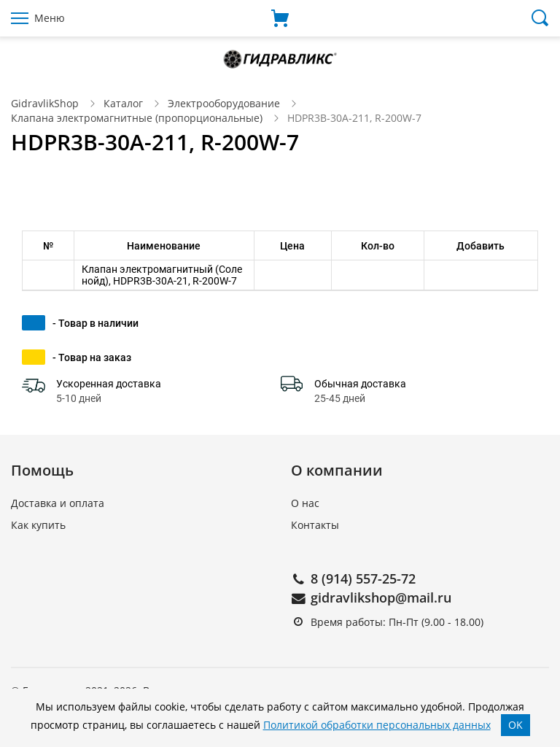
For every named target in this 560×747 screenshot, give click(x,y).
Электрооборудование (224, 103)
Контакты (315, 525)
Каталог (123, 103)
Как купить (38, 525)
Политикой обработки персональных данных (377, 725)
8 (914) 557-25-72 (363, 578)
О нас (305, 503)
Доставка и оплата (58, 503)
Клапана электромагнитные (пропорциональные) (137, 118)
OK (516, 725)
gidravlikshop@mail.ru (381, 597)
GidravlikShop (45, 103)
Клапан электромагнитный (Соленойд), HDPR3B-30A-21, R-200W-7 (162, 275)
